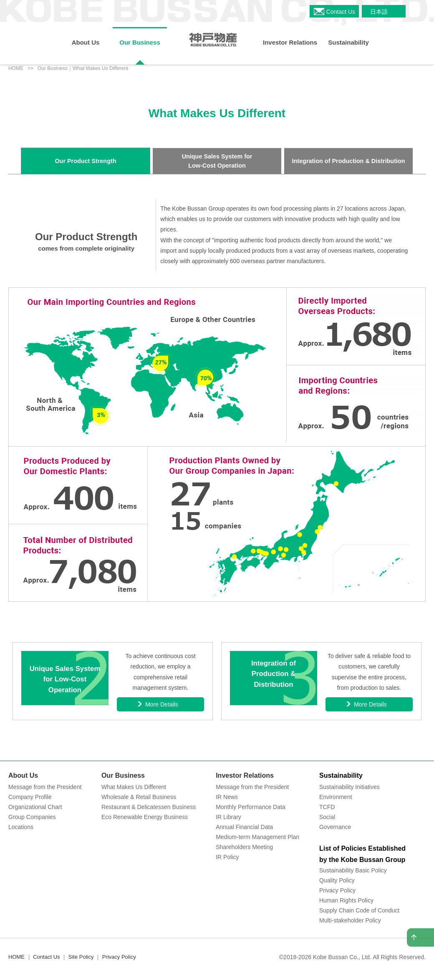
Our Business (123, 775)
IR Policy (227, 857)
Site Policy (81, 957)
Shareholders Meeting (244, 847)
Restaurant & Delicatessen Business (149, 807)
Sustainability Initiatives (349, 787)
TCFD (327, 807)
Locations (21, 827)
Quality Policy (337, 880)
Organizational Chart (35, 807)
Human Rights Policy (346, 900)
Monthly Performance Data (251, 807)
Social (327, 817)
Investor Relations (245, 775)
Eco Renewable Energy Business (145, 817)
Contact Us (46, 957)
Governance (335, 827)
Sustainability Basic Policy (353, 870)
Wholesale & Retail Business (139, 797)
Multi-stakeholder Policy (350, 920)
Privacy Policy (337, 890)
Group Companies (32, 817)
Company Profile (30, 797)
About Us (23, 775)
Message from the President (45, 787)
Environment (336, 797)
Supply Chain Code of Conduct (359, 910)
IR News (227, 797)
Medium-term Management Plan (257, 837)
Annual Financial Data (244, 827)
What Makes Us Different (134, 787)
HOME (16, 68)
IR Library (228, 817)
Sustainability (341, 775)
